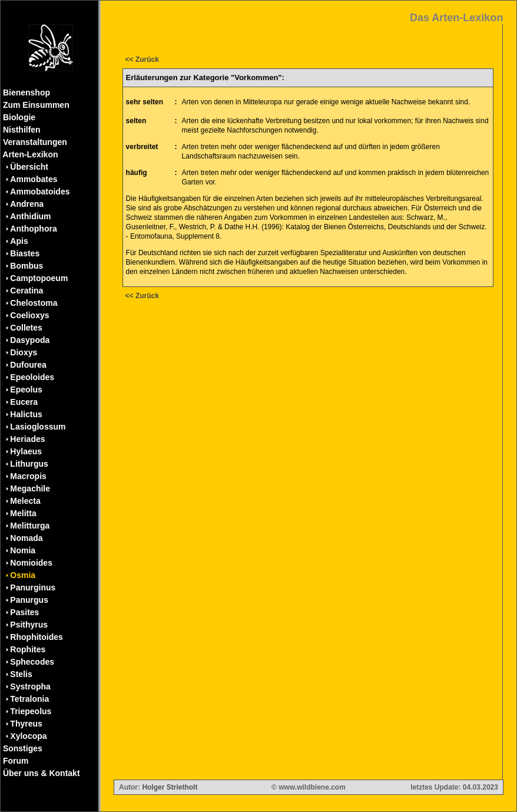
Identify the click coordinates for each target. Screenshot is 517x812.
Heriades (27, 439)
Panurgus (29, 600)
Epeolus (26, 390)
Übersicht (29, 167)
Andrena (27, 204)
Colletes (26, 328)
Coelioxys (29, 315)
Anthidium (30, 216)
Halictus (26, 414)
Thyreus (26, 724)
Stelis (21, 674)
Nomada (26, 538)
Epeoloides (32, 377)
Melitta (23, 513)
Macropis (28, 476)
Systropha (30, 686)
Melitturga (30, 526)
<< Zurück (142, 60)
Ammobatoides (40, 192)
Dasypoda (30, 340)
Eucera (24, 402)
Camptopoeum (39, 278)
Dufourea (28, 365)
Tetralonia (29, 699)
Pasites (24, 612)
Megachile (30, 488)
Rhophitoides (36, 637)
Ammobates (34, 179)
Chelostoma (34, 303)
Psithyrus (29, 625)
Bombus (26, 266)
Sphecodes (32, 662)
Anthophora (33, 229)
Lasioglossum (38, 427)
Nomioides (31, 563)
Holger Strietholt (170, 787)
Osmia (23, 575)
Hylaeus (26, 451)
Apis (19, 241)
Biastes (25, 253)
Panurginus (33, 587)
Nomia (23, 550)
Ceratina (26, 291)
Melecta (25, 501)
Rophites (28, 649)
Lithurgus (29, 464)
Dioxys (24, 352)
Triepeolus (31, 711)
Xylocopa (28, 736)
